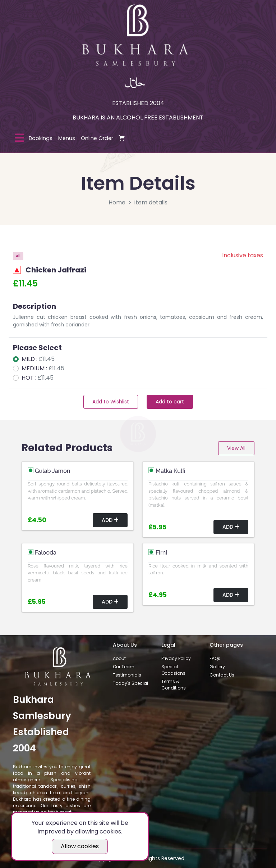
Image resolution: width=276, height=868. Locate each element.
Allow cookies (80, 846)
